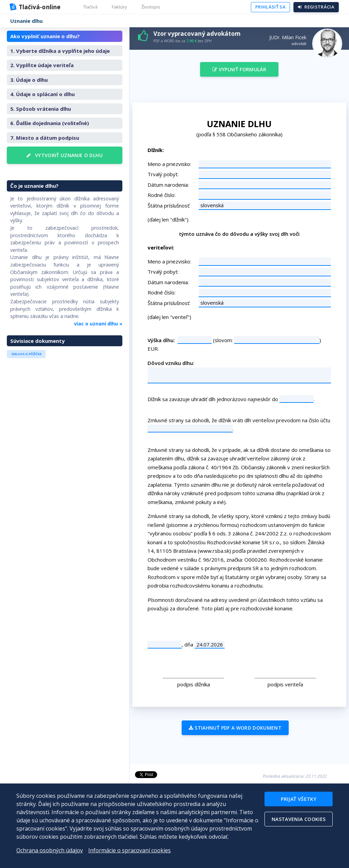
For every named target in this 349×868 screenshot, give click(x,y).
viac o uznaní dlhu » (98, 324)
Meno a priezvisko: (169, 164)
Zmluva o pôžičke (26, 354)
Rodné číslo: (162, 195)
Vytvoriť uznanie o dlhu (65, 155)
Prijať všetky (299, 799)
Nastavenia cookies (299, 819)
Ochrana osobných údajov (50, 850)
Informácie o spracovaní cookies (130, 850)
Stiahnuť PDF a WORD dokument (235, 728)
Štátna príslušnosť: (169, 205)
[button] (90, 7)
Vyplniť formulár (239, 69)
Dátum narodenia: (168, 185)
